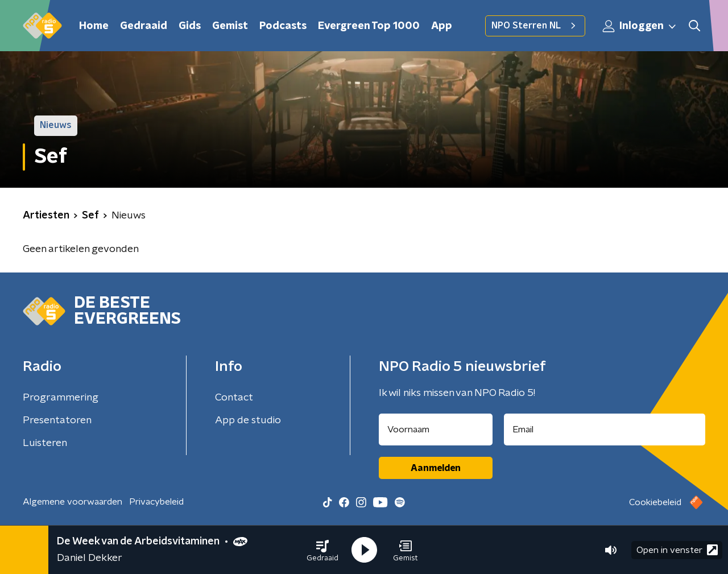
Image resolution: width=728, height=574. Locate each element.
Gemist (230, 26)
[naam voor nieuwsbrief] (436, 430)
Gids (190, 26)
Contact (234, 398)
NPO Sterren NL (535, 26)
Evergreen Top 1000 (369, 26)
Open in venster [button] (677, 550)
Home (94, 26)
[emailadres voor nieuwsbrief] (605, 430)
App (442, 26)
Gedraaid (144, 26)
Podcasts (283, 26)
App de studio (248, 420)
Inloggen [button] (640, 26)
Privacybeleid (156, 502)
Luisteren (45, 443)
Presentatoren (57, 420)
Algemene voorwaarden (73, 502)
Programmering (61, 398)
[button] (322, 550)
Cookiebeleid (655, 502)
